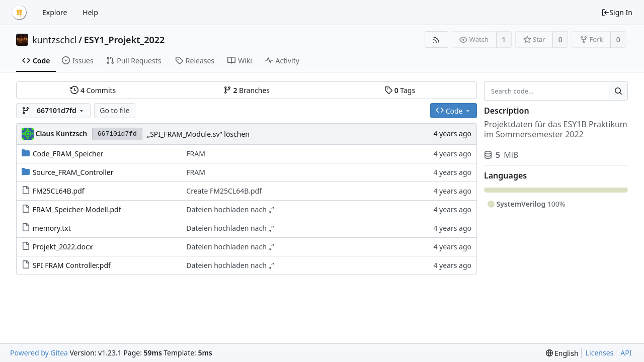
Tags (400, 90)
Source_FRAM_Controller (73, 172)
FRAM (196, 154)
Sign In (617, 12)
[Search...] (618, 91)
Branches (247, 90)
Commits (93, 90)
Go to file (114, 110)
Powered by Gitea (39, 353)
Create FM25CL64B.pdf (224, 191)
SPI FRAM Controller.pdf (72, 265)
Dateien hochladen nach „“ (230, 209)
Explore (55, 12)
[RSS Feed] (436, 39)
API (626, 353)
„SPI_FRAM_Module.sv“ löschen (198, 134)
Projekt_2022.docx (63, 247)
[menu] (562, 353)
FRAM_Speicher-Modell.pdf (77, 209)
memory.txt (52, 228)
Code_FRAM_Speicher (68, 154)
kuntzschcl (55, 40)
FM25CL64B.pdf (59, 191)
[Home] (19, 13)
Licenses (600, 353)
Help (90, 12)
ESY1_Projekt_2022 (125, 40)
